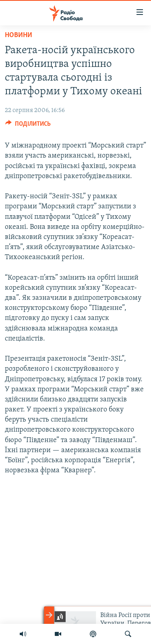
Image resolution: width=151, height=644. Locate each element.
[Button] (28, 126)
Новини (19, 35)
